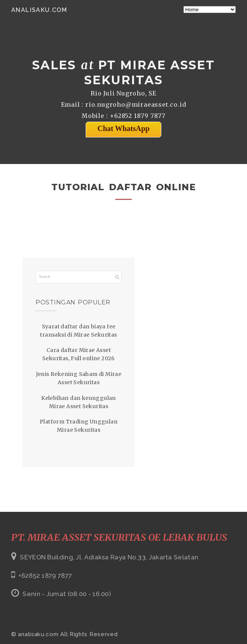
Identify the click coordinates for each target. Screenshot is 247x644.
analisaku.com (39, 10)
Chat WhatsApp (123, 128)
